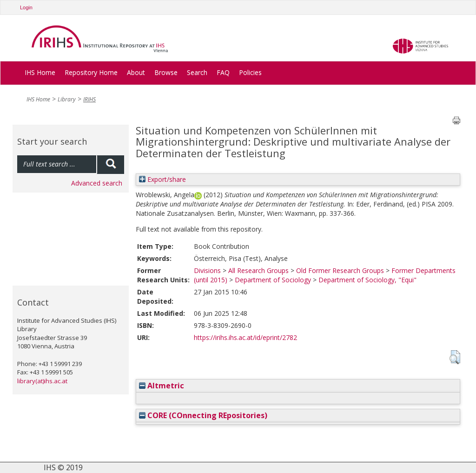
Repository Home (91, 72)
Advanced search (97, 183)
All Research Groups (258, 270)
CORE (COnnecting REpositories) (203, 415)
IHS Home (40, 72)
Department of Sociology (273, 280)
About (136, 72)
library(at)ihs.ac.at (42, 381)
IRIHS (89, 99)
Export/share (162, 179)
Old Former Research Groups (340, 270)
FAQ (223, 72)
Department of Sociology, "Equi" (367, 280)
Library (67, 99)
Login (26, 7)
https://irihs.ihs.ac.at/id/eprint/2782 (245, 337)
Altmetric (162, 386)
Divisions (207, 270)
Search (197, 72)
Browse (166, 72)
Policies (250, 72)
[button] (455, 357)
